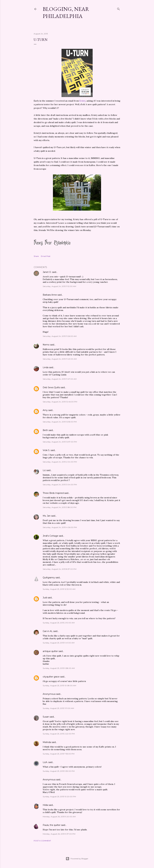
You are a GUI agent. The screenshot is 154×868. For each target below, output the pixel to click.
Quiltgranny (49, 578)
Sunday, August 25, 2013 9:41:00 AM (59, 643)
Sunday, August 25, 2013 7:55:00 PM (59, 754)
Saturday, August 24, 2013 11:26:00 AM (60, 336)
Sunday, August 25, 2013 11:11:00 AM (58, 708)
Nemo (46, 345)
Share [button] (36, 256)
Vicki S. (46, 450)
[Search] (119, 8)
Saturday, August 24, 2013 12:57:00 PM (60, 442)
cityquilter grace (51, 677)
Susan (46, 717)
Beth (45, 430)
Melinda (47, 742)
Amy (45, 410)
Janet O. (47, 272)
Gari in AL (48, 631)
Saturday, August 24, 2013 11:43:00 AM (60, 359)
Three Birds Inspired (53, 493)
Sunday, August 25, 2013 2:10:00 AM (59, 623)
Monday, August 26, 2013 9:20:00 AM (59, 817)
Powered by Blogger (77, 859)
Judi (45, 598)
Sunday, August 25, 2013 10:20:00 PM (59, 797)
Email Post (46, 256)
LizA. (45, 762)
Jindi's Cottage (50, 536)
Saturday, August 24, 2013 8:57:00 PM (60, 569)
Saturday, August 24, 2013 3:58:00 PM (60, 507)
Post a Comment (42, 841)
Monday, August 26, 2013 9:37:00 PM (59, 834)
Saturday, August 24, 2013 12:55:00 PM (60, 422)
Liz (44, 470)
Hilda (45, 805)
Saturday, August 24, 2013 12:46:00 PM (60, 402)
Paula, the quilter (52, 825)
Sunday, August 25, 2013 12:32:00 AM (59, 589)
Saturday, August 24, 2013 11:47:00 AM (60, 379)
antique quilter (50, 651)
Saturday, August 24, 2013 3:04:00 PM (60, 485)
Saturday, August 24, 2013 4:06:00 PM (60, 527)
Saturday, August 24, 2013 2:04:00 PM (60, 462)
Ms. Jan (47, 516)
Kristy (82, 101)
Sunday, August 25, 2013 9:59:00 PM (59, 771)
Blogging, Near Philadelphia (66, 13)
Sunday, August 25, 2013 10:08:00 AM (59, 685)
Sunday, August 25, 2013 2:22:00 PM (59, 734)
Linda (46, 367)
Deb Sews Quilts (51, 387)
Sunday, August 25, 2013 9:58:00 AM (59, 668)
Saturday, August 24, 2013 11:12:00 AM (59, 286)
